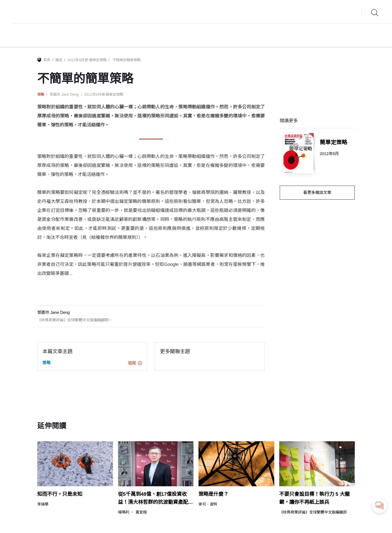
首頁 (47, 60)
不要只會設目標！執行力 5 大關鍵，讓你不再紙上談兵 (314, 498)
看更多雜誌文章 (317, 193)
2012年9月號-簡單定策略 (87, 60)
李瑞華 (43, 504)
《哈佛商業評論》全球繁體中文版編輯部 (313, 512)
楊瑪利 (124, 512)
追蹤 (135, 363)
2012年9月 (329, 154)
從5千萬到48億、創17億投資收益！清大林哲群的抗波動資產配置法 (155, 499)
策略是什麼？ (213, 494)
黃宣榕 (141, 512)
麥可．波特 (208, 504)
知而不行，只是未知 (60, 494)
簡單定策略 (333, 142)
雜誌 (59, 60)
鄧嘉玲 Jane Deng (64, 94)
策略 (41, 94)
